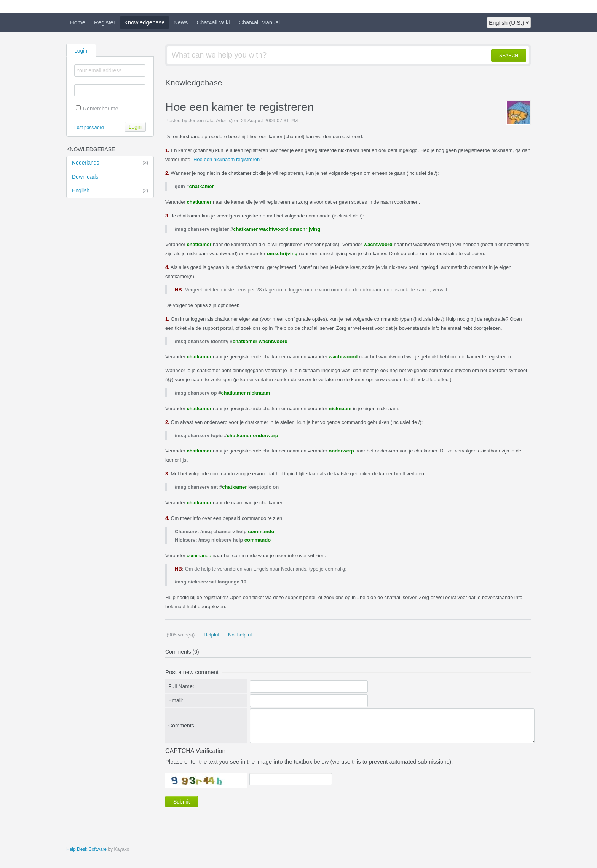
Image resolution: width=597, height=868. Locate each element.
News (181, 22)
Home (78, 22)
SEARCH (509, 56)
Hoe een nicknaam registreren (227, 159)
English (110, 191)
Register (105, 22)
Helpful (211, 635)
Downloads (85, 177)
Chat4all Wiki (213, 22)
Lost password (89, 128)
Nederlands (110, 163)
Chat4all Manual (259, 22)
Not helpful (239, 635)
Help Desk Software (86, 849)
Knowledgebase (144, 22)
